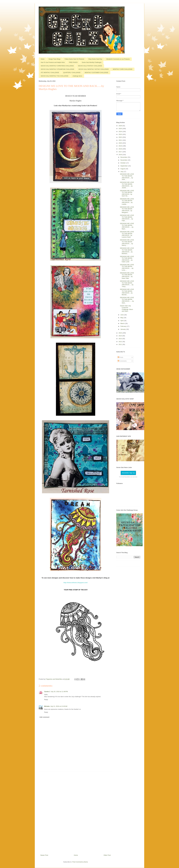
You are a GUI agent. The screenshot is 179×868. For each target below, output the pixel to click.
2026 (120, 126)
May (122, 318)
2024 (120, 132)
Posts (120, 357)
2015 (120, 333)
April (122, 321)
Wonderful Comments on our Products (118, 59)
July (122, 172)
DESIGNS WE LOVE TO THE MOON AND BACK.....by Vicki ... (127, 177)
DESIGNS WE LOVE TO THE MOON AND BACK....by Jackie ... (127, 185)
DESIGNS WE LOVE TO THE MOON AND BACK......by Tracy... (127, 284)
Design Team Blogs (55, 59)
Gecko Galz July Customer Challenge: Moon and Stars (126, 308)
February (124, 326)
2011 (120, 344)
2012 (120, 342)
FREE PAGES (73, 62)
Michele (47, 706)
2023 (120, 134)
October (123, 163)
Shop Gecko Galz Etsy (95, 59)
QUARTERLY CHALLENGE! (72, 73)
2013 (120, 339)
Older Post (107, 855)
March (123, 323)
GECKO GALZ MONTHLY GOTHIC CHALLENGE (94, 69)
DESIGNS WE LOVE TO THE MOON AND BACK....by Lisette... (127, 202)
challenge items (77, 76)
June (122, 315)
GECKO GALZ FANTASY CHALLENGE (90, 66)
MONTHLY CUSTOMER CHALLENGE (96, 73)
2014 (120, 336)
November (124, 160)
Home (43, 59)
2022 (120, 137)
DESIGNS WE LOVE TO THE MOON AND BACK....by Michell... (127, 292)
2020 (120, 143)
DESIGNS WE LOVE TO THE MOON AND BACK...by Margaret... (127, 210)
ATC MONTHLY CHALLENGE (50, 73)
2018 (120, 149)
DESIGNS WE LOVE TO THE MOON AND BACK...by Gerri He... (127, 193)
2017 (120, 152)
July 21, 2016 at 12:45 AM (59, 706)
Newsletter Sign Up (128, 473)
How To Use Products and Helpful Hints (53, 62)
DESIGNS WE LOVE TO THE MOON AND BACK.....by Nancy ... (127, 243)
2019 (120, 146)
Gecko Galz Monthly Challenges (92, 62)
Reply (46, 700)
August (123, 169)
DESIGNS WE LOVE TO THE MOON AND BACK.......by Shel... (127, 300)
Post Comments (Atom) (80, 862)
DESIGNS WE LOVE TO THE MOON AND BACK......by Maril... (127, 226)
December (124, 157)
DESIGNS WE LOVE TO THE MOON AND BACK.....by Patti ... (127, 218)
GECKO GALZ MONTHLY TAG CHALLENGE (55, 76)
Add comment (44, 717)
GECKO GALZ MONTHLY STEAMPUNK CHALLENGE (57, 69)
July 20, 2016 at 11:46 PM (59, 692)
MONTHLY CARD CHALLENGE (123, 69)
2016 (120, 155)
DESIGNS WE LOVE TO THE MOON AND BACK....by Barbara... (127, 251)
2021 (120, 140)
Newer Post (44, 855)
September (124, 166)
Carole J (47, 692)
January (123, 329)
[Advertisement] (76, 812)
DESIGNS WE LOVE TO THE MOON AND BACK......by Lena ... (127, 267)
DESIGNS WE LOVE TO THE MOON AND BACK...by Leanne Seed (127, 234)
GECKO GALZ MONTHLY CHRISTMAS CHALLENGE (57, 66)
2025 (120, 129)
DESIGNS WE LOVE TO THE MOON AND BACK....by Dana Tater (127, 276)
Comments (122, 361)
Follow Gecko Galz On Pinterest (74, 59)
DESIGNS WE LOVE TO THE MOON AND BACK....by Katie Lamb (127, 259)
